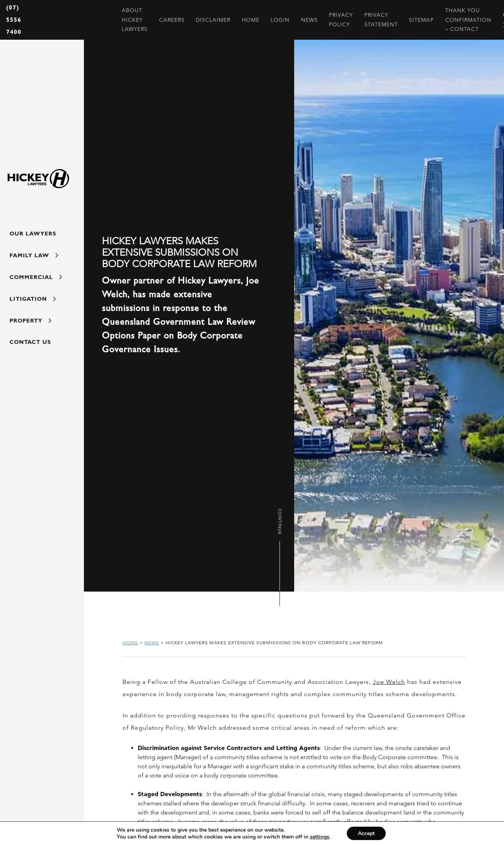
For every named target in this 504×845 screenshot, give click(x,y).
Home (130, 643)
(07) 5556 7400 (14, 20)
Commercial (35, 280)
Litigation (32, 303)
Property (30, 326)
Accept (366, 833)
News (152, 643)
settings (319, 837)
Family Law (33, 257)
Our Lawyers (32, 234)
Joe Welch (389, 682)
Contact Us (30, 349)
